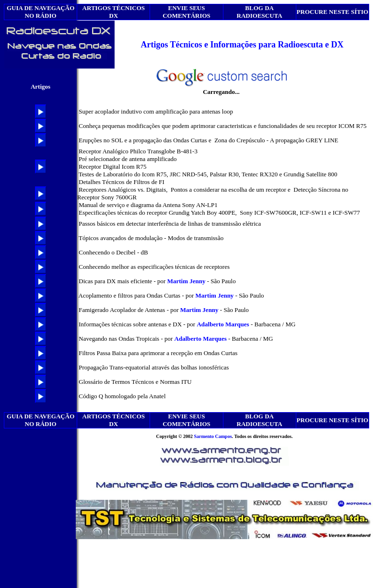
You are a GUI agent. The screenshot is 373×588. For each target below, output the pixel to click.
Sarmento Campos (213, 436)
